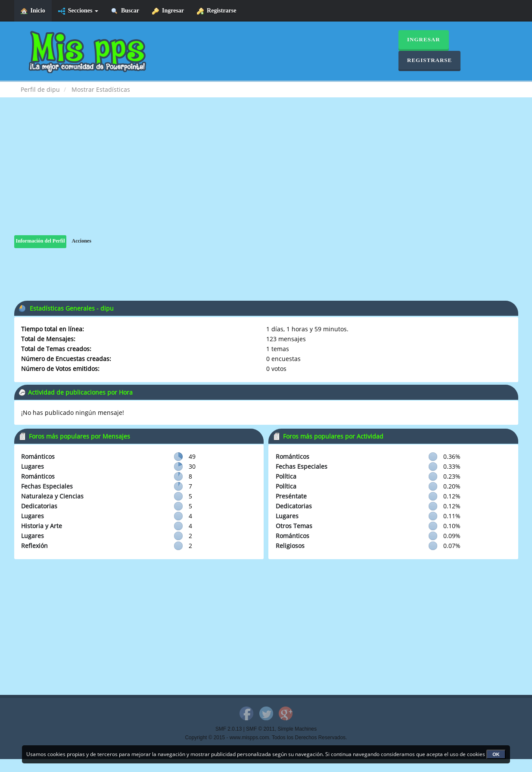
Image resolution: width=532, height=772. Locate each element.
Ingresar (168, 11)
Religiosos (290, 546)
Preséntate (291, 496)
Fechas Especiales (47, 486)
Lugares (33, 466)
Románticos (38, 456)
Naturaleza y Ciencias (52, 496)
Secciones (78, 11)
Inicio (33, 11)
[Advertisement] (266, 175)
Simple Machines (297, 729)
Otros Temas (294, 526)
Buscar (125, 11)
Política (286, 476)
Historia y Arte (42, 526)
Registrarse (216, 11)
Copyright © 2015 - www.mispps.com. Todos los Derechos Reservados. (266, 738)
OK (496, 754)
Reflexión (34, 546)
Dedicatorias (39, 506)
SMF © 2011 (260, 729)
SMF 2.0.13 (229, 729)
